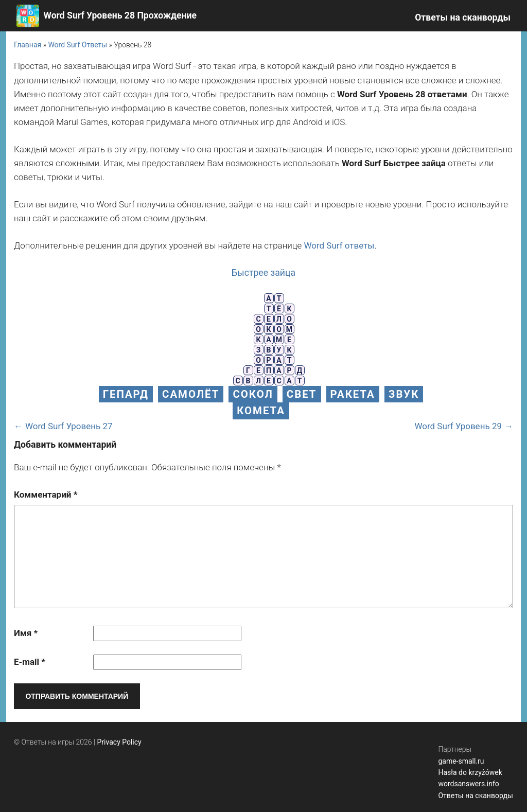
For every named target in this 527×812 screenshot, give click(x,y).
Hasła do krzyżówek (470, 772)
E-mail (30, 662)
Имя (26, 633)
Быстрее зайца (263, 273)
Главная (28, 45)
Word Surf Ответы (77, 45)
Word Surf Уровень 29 (458, 426)
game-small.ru (461, 761)
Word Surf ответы (339, 245)
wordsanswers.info (468, 784)
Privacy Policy (119, 742)
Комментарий (46, 495)
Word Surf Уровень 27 (69, 426)
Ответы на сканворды (463, 17)
